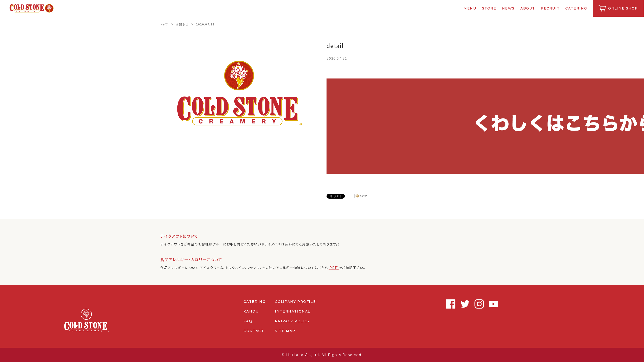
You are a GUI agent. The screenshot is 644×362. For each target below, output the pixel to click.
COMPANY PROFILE (295, 302)
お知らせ (182, 24)
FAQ (248, 321)
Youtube (479, 304)
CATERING (577, 8)
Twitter (450, 304)
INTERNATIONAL (293, 311)
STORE (489, 8)
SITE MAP (285, 331)
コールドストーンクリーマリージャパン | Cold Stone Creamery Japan (32, 8)
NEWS (509, 8)
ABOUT (528, 8)
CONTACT (254, 331)
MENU (470, 8)
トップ (164, 24)
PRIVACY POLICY (292, 321)
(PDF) (334, 268)
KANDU (251, 311)
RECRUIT (550, 8)
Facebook (436, 304)
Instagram (465, 304)
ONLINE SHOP (623, 8)
